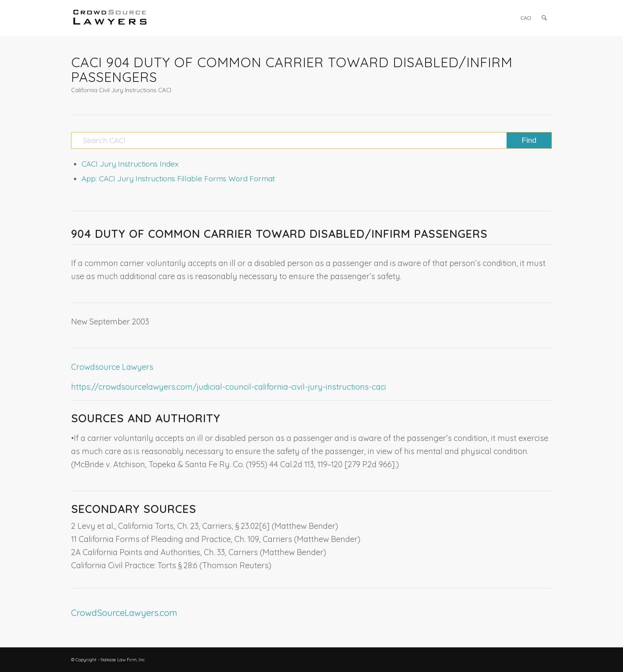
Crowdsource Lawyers (112, 367)
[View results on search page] (529, 140)
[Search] (544, 18)
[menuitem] (526, 18)
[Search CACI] (311, 140)
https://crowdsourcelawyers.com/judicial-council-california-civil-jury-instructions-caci (229, 387)
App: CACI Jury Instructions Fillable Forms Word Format (178, 179)
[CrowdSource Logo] (110, 18)
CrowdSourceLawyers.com (124, 613)
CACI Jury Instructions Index (130, 164)
